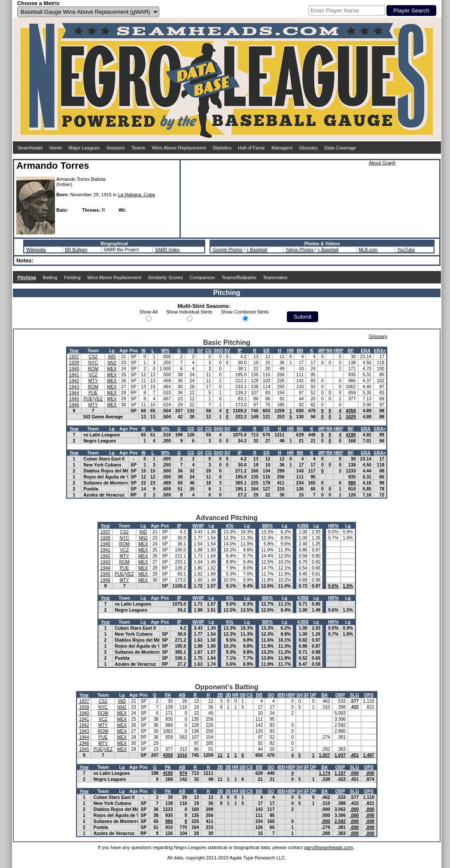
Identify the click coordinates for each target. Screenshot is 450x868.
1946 (74, 405)
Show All (149, 312)
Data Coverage (340, 148)
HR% (333, 526)
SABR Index (167, 250)
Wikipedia (36, 250)
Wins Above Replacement (179, 148)
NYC (93, 362)
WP (322, 350)
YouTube (406, 250)
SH (299, 695)
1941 (74, 375)
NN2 (112, 362)
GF (200, 350)
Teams (138, 148)
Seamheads (30, 148)
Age (124, 350)
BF (351, 350)
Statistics (222, 148)
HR (290, 350)
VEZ (98, 399)
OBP (340, 695)
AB (182, 695)
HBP (338, 350)
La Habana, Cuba (137, 195)
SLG (355, 695)
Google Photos (227, 250)
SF (306, 695)
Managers (282, 148)
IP (240, 350)
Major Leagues (84, 148)
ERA (366, 350)
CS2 (93, 356)
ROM (93, 369)
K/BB (303, 526)
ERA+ (380, 350)
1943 (74, 387)
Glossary (308, 148)
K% (230, 526)
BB (300, 350)
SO (271, 695)
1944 (74, 393)
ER (266, 350)
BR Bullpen (76, 250)
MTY (93, 381)
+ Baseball (257, 250)
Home (56, 148)
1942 (74, 381)
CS (250, 695)
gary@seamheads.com (329, 847)
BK (330, 350)
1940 (74, 369)
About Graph (382, 163)
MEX (112, 369)
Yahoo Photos (299, 250)
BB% (268, 526)
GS (191, 350)
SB (242, 695)
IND (112, 356)
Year (74, 350)
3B (228, 695)
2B (220, 695)
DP (313, 695)
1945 (74, 399)
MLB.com (368, 250)
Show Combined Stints (245, 312)
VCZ (93, 375)
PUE (93, 393)
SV (227, 350)
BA (324, 695)
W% (165, 350)
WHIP (198, 526)
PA (168, 695)
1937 (74, 356)
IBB (281, 695)
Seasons (116, 148)
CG (209, 350)
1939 (74, 362)
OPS (369, 695)
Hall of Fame (251, 148)
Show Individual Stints (189, 312)
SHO (218, 350)
